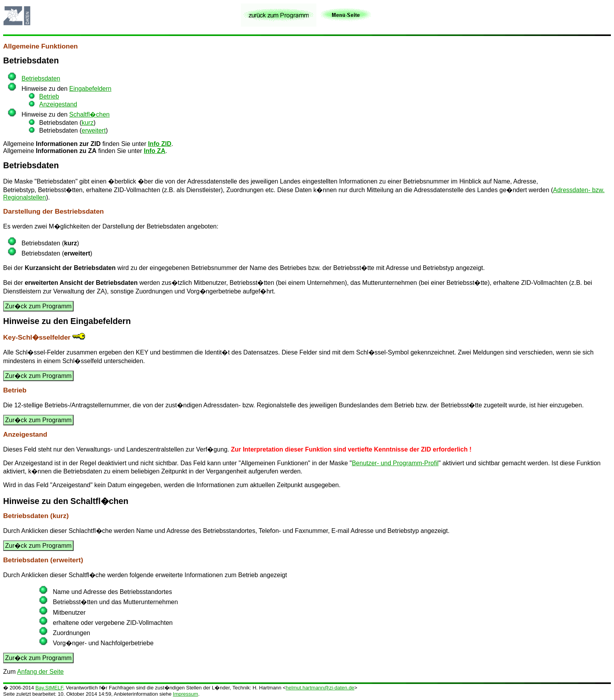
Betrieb (49, 96)
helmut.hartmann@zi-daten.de (320, 688)
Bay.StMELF (49, 688)
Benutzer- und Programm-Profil (395, 463)
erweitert (94, 130)
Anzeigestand (58, 104)
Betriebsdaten (31, 61)
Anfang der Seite (41, 672)
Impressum (186, 694)
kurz (88, 123)
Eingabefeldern (90, 89)
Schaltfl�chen (89, 114)
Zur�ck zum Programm (38, 306)
